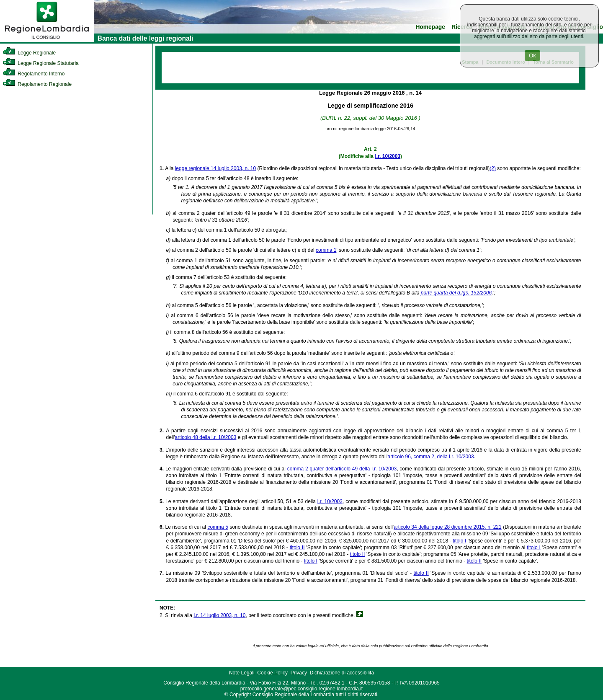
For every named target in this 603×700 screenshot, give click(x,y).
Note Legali (242, 673)
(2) (493, 168)
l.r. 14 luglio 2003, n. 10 (219, 615)
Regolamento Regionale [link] (37, 84)
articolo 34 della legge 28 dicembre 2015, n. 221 (448, 527)
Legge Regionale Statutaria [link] (41, 63)
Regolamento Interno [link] (33, 74)
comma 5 (218, 527)
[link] (47, 40)
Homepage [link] (430, 27)
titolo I (459, 541)
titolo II (297, 548)
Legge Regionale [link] (29, 53)
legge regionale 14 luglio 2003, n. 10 (216, 168)
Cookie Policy (272, 673)
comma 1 (326, 250)
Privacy (299, 673)
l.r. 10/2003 (388, 156)
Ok (532, 56)
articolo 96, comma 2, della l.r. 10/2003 (431, 457)
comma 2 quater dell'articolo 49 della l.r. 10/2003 (342, 469)
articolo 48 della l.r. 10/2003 (206, 437)
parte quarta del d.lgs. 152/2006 (456, 293)
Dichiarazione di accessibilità (342, 673)
